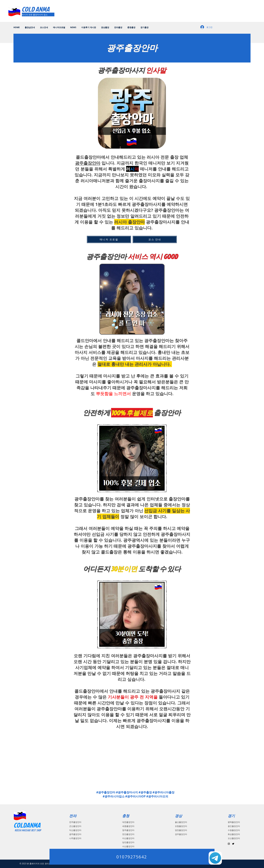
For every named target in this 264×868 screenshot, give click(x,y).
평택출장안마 (234, 822)
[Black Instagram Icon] (229, 844)
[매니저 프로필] (109, 239)
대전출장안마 (128, 822)
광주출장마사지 (151, 721)
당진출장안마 (128, 842)
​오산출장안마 (234, 838)
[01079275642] (132, 857)
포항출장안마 (181, 826)
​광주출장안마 (75, 834)
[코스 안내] (155, 239)
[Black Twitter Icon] (233, 844)
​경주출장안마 (181, 834)
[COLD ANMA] (36, 9)
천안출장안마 (128, 834)
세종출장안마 (128, 826)
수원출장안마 (234, 830)
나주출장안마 (75, 838)
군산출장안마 (75, 826)
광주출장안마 (88, 163)
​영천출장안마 (181, 830)
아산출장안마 (128, 838)
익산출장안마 (75, 830)
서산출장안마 (128, 846)
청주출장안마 (128, 830)
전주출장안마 (75, 822)
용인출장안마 (234, 826)
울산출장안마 (181, 822)
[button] (105, 27)
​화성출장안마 (234, 834)
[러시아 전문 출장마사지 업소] (38, 14)
